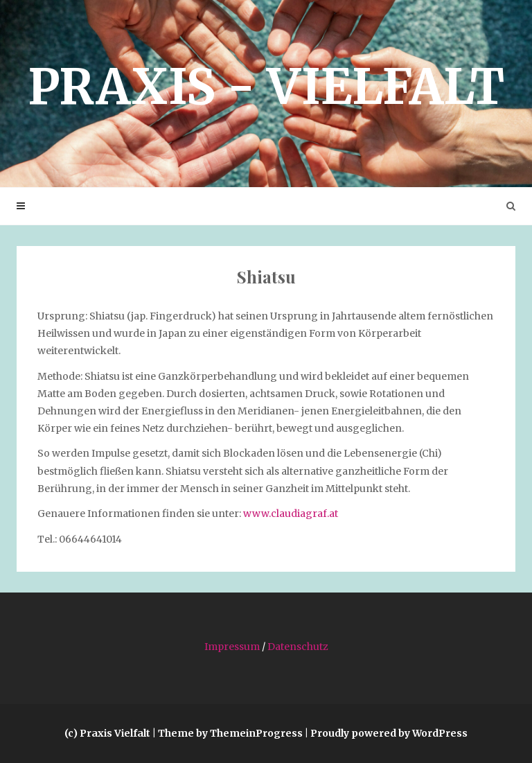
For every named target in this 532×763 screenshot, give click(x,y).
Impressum (232, 647)
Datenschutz (298, 647)
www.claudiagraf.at (291, 514)
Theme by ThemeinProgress (230, 733)
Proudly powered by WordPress (389, 733)
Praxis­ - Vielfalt (266, 87)
